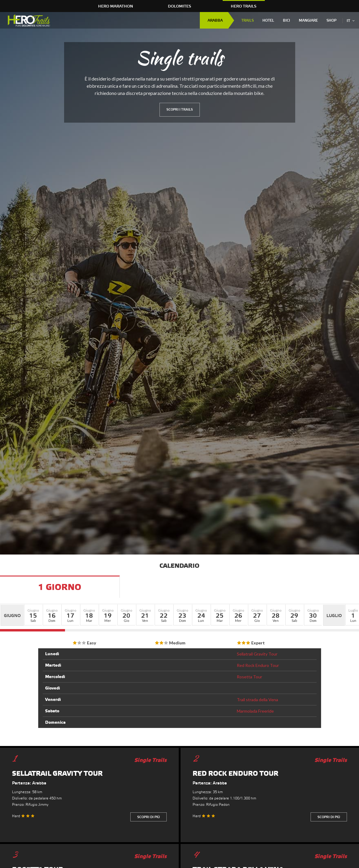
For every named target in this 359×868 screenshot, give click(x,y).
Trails (248, 21)
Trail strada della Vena (257, 700)
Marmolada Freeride (255, 711)
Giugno (12, 616)
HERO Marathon (116, 6)
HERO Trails (244, 6)
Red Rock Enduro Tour (258, 665)
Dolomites (180, 6)
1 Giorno (60, 588)
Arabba (215, 21)
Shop (331, 21)
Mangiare (308, 21)
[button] (33, 615)
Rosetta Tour (249, 677)
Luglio (334, 616)
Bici (286, 21)
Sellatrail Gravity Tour (257, 654)
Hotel (268, 21)
